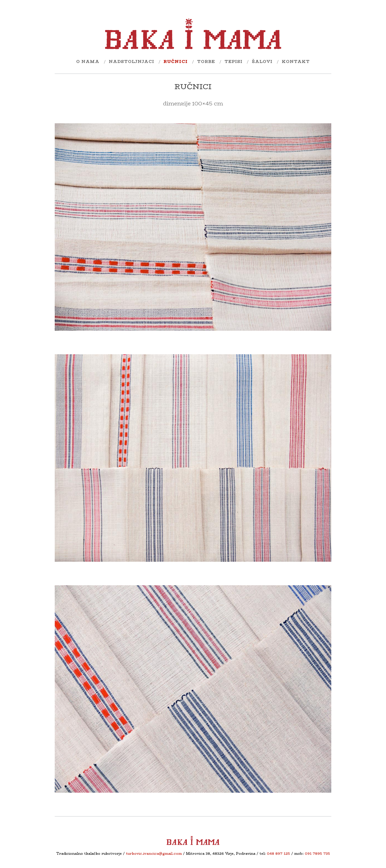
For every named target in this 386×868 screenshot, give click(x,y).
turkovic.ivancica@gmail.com (154, 853)
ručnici (176, 61)
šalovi (262, 61)
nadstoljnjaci (132, 61)
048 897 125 (278, 853)
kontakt (296, 61)
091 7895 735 (317, 853)
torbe (206, 61)
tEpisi (233, 61)
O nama (88, 61)
